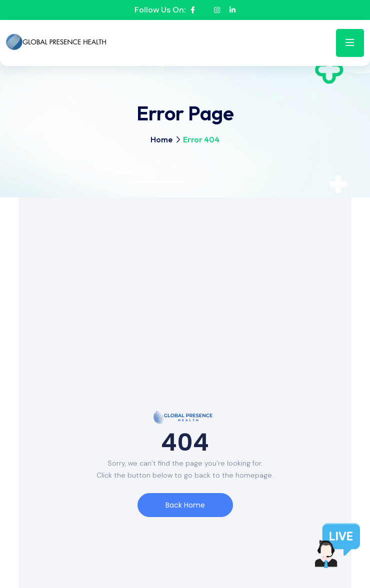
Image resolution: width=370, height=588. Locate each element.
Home (161, 139)
